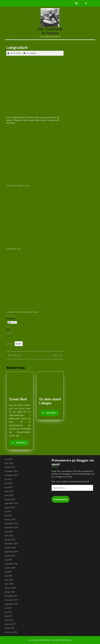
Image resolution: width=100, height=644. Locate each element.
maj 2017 (8, 616)
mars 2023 (9, 463)
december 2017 (11, 596)
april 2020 (9, 536)
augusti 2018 (10, 568)
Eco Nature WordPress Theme (43, 640)
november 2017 (11, 600)
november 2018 (11, 564)
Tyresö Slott (18, 399)
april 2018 (9, 580)
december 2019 (11, 544)
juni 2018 (8, 576)
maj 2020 (9, 532)
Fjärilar (19, 344)
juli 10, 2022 (16, 53)
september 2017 (11, 604)
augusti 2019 (10, 556)
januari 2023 (10, 467)
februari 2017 (10, 624)
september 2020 (12, 527)
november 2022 (11, 475)
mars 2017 (9, 620)
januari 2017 (10, 628)
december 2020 (11, 523)
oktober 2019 (10, 548)
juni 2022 (9, 483)
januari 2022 (10, 499)
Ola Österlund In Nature (50, 31)
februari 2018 (10, 588)
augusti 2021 (10, 507)
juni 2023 (8, 459)
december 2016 (11, 632)
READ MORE (20, 443)
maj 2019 (8, 560)
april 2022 (9, 491)
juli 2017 (8, 608)
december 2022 (11, 471)
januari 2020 (10, 540)
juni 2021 (8, 515)
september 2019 (11, 552)
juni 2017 (8, 612)
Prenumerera (61, 499)
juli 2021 (8, 511)
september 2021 (11, 503)
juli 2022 (8, 479)
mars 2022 (9, 495)
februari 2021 (10, 519)
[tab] (76, 3)
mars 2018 (9, 584)
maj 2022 (9, 487)
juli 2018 (8, 572)
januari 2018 (10, 592)
